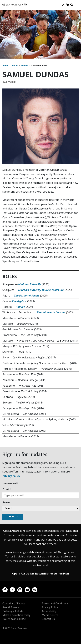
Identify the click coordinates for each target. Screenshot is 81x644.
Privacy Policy (11, 476)
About (15, 66)
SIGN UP (13, 517)
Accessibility (49, 611)
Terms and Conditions (55, 603)
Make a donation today (16, 615)
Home (5, 66)
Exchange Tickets (13, 611)
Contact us (48, 619)
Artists (25, 66)
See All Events (11, 607)
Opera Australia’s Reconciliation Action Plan (40, 574)
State (6, 502)
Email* (7, 489)
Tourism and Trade (14, 619)
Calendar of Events (14, 603)
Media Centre (50, 615)
